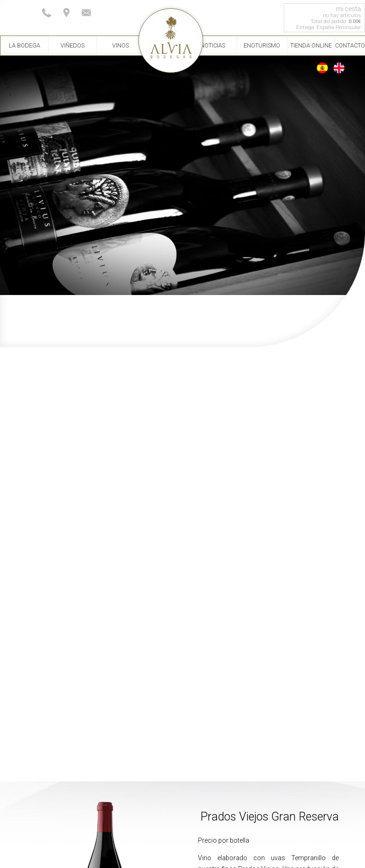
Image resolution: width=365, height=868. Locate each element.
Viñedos (72, 45)
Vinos (120, 45)
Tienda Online (311, 45)
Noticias (213, 45)
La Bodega (24, 45)
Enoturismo (262, 45)
